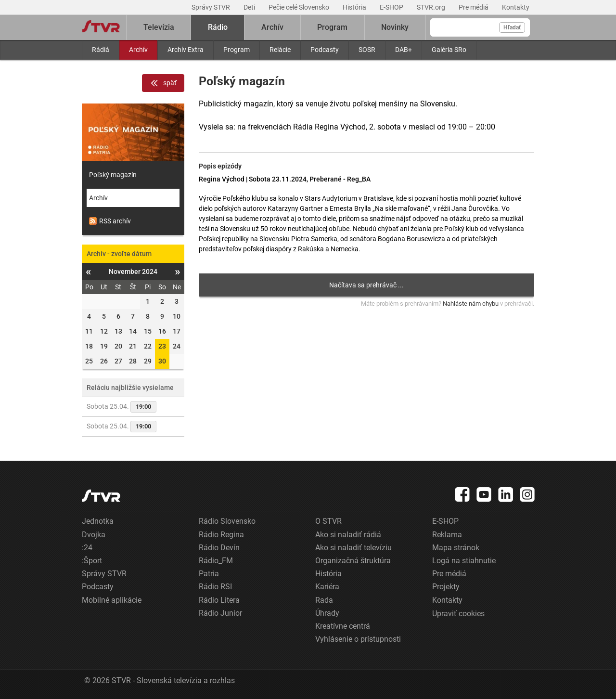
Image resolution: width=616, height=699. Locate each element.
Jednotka (98, 521)
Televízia (159, 27)
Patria (209, 574)
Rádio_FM (216, 561)
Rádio (218, 27)
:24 (87, 548)
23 (162, 346)
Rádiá (101, 50)
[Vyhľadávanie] (480, 27)
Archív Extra (186, 50)
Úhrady (327, 613)
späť (163, 83)
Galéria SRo (449, 50)
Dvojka (94, 535)
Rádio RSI (215, 587)
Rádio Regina (221, 535)
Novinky (395, 27)
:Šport (92, 561)
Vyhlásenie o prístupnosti (358, 639)
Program (237, 50)
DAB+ (404, 50)
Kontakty (516, 7)
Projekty (446, 587)
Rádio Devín (219, 548)
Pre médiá (474, 7)
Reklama (447, 535)
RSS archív (110, 221)
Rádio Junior (220, 613)
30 (162, 361)
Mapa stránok (456, 548)
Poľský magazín (113, 175)
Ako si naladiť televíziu (353, 548)
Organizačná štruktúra (353, 561)
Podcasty (325, 50)
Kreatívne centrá (343, 626)
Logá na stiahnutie (464, 561)
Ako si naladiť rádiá (348, 535)
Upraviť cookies (458, 614)
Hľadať (512, 27)
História (355, 7)
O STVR (328, 521)
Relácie (280, 50)
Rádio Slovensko (227, 521)
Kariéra (327, 587)
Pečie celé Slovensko (300, 7)
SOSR (367, 50)
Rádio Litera (219, 600)
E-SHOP (392, 7)
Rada (324, 600)
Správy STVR (212, 7)
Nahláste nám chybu (471, 304)
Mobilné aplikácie (112, 600)
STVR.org (432, 7)
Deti (250, 7)
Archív (138, 50)
